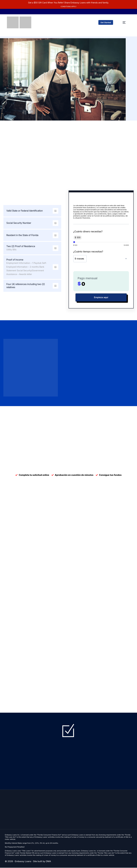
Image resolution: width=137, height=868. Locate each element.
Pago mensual (88, 278)
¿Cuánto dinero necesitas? (88, 231)
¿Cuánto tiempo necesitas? (88, 252)
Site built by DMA (42, 862)
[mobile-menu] (124, 22)
